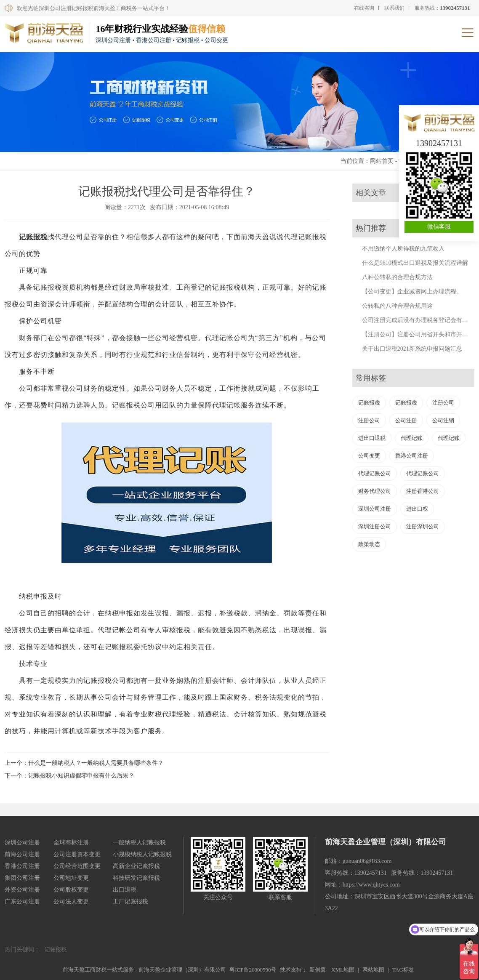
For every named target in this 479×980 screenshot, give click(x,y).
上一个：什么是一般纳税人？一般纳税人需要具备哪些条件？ (84, 763)
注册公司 (443, 403)
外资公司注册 (22, 890)
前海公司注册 (22, 854)
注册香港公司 (423, 491)
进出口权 (417, 509)
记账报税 (33, 237)
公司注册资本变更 (77, 854)
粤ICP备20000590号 (253, 970)
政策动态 (369, 544)
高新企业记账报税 (136, 866)
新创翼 (318, 970)
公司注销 (443, 420)
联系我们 (394, 8)
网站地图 (373, 970)
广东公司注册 (22, 901)
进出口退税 (372, 438)
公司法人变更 (71, 901)
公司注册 (406, 420)
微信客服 (439, 227)
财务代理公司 (375, 491)
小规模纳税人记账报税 (142, 854)
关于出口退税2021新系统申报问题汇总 (412, 349)
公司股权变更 (71, 890)
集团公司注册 (22, 878)
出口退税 (125, 890)
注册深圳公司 (423, 526)
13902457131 (439, 143)
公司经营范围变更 (77, 866)
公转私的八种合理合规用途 (397, 306)
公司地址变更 (71, 878)
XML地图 (343, 970)
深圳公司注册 (375, 509)
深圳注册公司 (375, 526)
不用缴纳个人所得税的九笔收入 (403, 249)
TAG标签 (403, 970)
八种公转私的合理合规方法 (397, 277)
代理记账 (412, 438)
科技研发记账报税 (136, 878)
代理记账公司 (375, 473)
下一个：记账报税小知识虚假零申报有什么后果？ (69, 776)
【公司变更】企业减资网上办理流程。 (412, 292)
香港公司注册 (412, 456)
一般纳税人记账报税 (139, 843)
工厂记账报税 (130, 901)
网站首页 (382, 161)
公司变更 (369, 456)
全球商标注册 (71, 843)
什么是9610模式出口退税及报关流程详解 (415, 263)
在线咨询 (364, 8)
